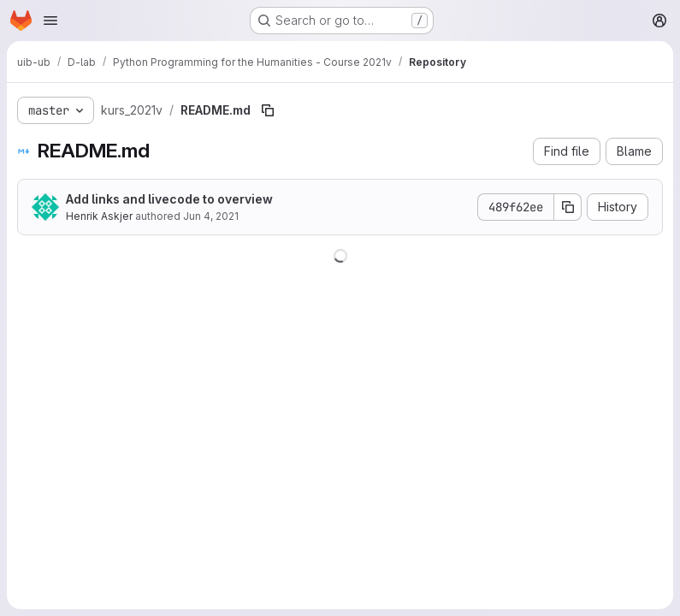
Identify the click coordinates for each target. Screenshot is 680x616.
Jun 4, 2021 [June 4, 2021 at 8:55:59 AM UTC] (211, 216)
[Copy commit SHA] (568, 207)
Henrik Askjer (99, 216)
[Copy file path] (268, 110)
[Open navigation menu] (50, 21)
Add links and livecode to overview (169, 199)
